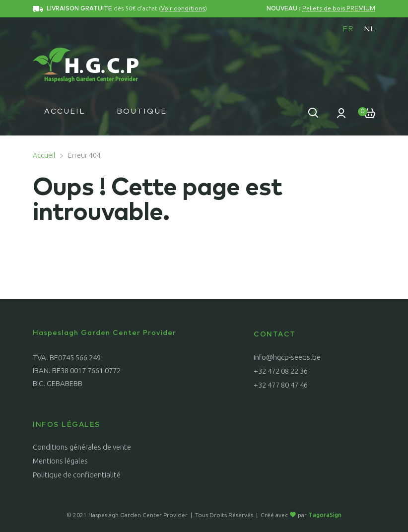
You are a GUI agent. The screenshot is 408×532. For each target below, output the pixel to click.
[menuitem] (348, 29)
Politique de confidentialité (77, 475)
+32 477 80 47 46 (281, 385)
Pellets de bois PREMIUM (339, 9)
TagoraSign (325, 515)
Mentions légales (60, 461)
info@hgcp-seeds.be (287, 357)
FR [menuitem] (348, 29)
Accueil (65, 111)
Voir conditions (183, 9)
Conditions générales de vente (82, 447)
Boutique (142, 111)
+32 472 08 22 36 (281, 371)
